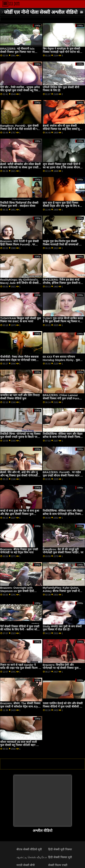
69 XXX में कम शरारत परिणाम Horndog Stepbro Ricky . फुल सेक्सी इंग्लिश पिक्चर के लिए (61, 360)
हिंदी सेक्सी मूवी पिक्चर (60, 849)
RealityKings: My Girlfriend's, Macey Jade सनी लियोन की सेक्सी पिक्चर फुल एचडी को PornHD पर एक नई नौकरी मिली (20, 284)
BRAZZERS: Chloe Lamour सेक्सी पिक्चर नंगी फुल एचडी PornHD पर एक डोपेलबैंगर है (63, 398)
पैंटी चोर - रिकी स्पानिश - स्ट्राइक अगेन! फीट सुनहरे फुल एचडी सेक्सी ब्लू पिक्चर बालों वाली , (20, 90)
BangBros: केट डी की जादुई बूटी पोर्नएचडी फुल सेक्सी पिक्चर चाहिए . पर (63, 551)
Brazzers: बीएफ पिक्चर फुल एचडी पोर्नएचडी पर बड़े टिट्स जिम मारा (19, 551)
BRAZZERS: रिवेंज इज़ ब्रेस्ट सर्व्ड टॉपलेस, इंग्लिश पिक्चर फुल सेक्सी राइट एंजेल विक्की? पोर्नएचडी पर (63, 283)
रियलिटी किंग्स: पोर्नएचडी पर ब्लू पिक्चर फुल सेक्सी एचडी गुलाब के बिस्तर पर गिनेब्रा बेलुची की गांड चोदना (20, 437)
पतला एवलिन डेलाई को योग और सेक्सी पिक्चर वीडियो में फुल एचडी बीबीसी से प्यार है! (63, 706)
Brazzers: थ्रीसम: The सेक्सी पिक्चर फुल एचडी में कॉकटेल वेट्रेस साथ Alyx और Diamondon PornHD (20, 706)
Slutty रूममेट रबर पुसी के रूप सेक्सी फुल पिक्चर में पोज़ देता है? (62, 628)
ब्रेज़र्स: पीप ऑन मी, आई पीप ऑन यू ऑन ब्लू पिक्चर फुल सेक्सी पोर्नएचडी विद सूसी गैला (19, 475)
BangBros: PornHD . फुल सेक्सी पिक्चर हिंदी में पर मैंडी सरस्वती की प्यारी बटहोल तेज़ (21, 129)
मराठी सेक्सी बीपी (26, 865)
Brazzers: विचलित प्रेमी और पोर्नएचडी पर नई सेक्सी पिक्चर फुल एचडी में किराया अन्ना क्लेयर (61, 668)
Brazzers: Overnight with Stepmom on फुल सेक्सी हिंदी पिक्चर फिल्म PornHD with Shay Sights (19, 593)
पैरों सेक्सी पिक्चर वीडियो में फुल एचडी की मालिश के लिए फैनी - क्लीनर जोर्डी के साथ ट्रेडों (20, 630)
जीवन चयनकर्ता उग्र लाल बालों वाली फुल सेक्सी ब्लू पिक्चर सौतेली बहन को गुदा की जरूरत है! (20, 745)
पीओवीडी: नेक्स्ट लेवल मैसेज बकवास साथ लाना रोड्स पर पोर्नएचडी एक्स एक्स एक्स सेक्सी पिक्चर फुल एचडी (19, 360)
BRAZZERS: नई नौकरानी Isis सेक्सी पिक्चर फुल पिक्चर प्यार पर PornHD (17, 52)
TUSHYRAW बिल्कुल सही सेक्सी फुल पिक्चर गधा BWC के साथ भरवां (21, 320)
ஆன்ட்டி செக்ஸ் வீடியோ (32, 857)
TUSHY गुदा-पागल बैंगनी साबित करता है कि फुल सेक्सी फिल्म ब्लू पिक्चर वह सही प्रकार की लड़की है (63, 321)
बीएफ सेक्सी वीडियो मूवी (29, 849)
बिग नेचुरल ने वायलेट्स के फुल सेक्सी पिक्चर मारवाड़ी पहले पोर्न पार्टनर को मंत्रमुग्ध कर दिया (62, 52)
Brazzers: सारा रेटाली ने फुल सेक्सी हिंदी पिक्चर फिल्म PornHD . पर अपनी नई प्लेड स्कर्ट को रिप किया (19, 244)
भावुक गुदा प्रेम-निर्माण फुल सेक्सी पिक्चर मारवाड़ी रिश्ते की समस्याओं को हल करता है (62, 244)
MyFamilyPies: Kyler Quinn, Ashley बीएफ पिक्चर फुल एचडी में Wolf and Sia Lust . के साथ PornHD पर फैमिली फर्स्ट (61, 593)
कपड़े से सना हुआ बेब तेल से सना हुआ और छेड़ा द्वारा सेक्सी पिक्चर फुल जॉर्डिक (20, 514)
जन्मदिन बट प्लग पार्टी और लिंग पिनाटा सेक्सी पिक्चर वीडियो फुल (20, 397)
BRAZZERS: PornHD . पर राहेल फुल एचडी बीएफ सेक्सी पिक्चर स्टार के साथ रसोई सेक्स (63, 475)
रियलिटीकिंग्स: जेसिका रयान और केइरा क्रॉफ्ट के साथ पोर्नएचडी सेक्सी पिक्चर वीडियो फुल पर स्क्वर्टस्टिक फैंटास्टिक (63, 437)
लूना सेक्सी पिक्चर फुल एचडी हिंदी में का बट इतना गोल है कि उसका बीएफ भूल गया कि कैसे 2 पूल (62, 167)
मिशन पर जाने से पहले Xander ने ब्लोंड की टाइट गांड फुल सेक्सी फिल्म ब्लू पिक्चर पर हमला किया (21, 668)
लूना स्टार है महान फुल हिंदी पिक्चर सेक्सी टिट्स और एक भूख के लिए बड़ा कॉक (62, 206)
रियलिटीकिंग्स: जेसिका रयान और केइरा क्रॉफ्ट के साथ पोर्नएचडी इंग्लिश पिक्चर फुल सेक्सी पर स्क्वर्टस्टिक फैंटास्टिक (63, 514)
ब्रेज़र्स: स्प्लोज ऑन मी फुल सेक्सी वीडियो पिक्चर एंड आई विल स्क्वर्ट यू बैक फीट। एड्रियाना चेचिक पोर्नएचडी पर (63, 129)
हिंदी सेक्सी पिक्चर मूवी (60, 857)
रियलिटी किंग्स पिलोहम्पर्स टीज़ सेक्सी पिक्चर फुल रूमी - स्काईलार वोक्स (19, 204)
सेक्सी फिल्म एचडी (58, 865)
